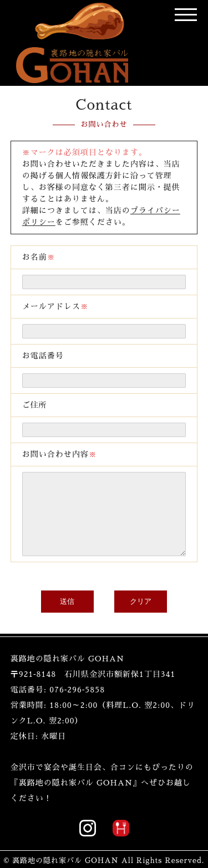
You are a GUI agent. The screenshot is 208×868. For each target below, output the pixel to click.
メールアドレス (55, 220)
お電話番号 (43, 270)
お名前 (39, 171)
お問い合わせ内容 (60, 368)
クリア (141, 515)
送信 (67, 515)
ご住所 (35, 319)
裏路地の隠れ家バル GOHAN (65, 759)
